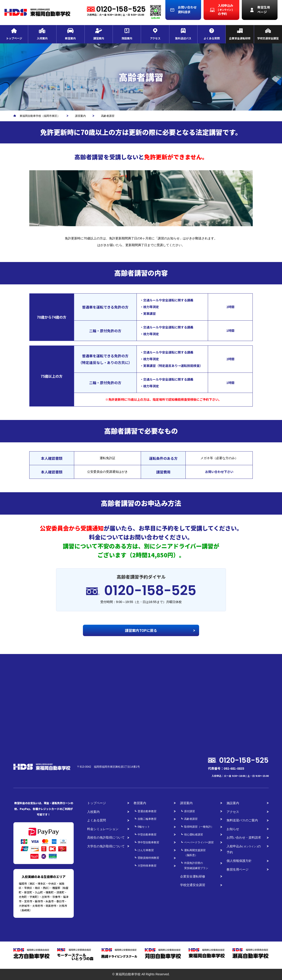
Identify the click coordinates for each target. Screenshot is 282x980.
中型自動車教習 (147, 835)
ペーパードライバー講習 (199, 842)
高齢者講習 (191, 819)
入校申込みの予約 (244, 849)
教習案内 (140, 803)
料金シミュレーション (103, 829)
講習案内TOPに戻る (141, 630)
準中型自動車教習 (148, 842)
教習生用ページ (238, 869)
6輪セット (144, 827)
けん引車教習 (146, 850)
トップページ (97, 803)
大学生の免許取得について (106, 846)
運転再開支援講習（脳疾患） (195, 853)
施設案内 (233, 803)
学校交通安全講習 (193, 885)
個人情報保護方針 (239, 861)
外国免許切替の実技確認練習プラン (196, 866)
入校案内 (93, 812)
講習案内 (186, 803)
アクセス (233, 812)
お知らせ (233, 829)
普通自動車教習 (147, 811)
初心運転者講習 (194, 835)
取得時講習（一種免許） (199, 827)
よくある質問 (97, 820)
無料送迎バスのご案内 (242, 820)
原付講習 (189, 811)
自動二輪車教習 (147, 819)
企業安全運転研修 (193, 876)
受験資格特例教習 (148, 858)
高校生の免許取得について (106, 837)
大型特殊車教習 (147, 866)
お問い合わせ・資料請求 (244, 837)
